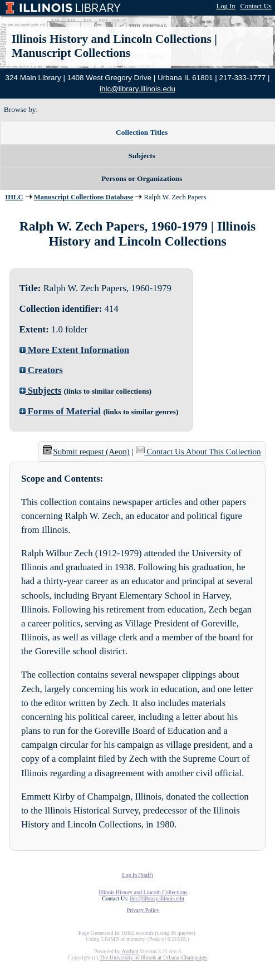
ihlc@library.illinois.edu (137, 89)
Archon (130, 951)
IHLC (14, 197)
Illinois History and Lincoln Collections (112, 39)
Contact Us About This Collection (203, 452)
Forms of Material (60, 411)
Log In (226, 6)
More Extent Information (75, 350)
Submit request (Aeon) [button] (86, 452)
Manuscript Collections (71, 53)
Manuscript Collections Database (84, 197)
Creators (41, 370)
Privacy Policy (143, 910)
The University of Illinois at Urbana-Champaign (153, 957)
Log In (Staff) (137, 875)
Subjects (41, 391)
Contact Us (256, 6)
